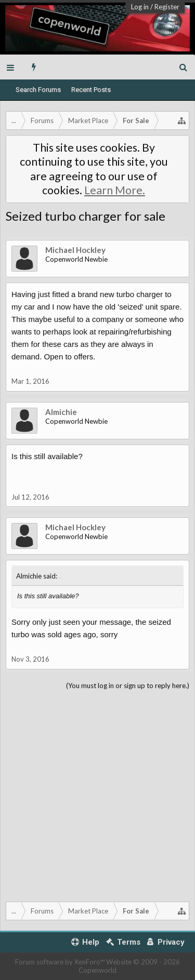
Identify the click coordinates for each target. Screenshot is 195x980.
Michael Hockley (75, 250)
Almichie (61, 412)
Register (167, 7)
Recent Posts (91, 90)
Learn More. (115, 190)
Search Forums (38, 90)
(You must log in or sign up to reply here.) (128, 686)
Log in (140, 7)
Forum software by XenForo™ (61, 962)
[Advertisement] (97, 794)
